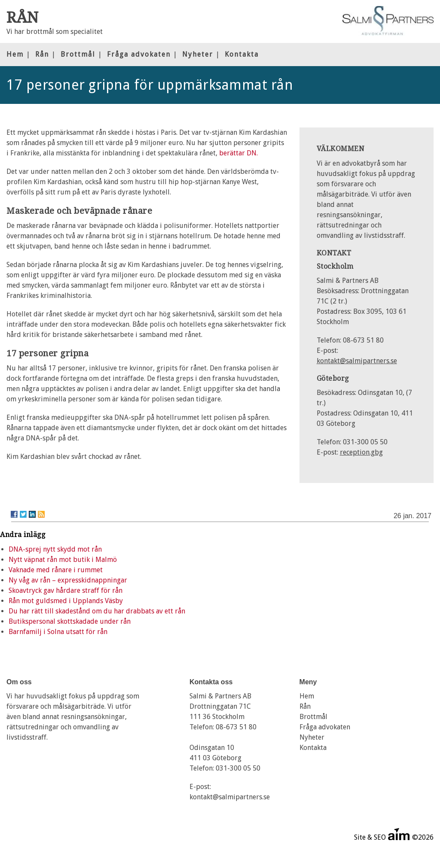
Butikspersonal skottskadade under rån (70, 621)
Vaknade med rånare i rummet (56, 570)
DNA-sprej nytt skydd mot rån (55, 549)
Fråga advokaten (139, 54)
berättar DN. (238, 153)
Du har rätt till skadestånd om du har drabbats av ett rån (97, 611)
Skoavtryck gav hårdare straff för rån (66, 590)
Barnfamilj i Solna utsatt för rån (58, 632)
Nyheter (198, 54)
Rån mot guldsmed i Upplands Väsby (66, 601)
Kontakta (242, 54)
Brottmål (78, 54)
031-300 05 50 (238, 768)
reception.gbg (361, 452)
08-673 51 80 (236, 727)
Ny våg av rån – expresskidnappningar (68, 580)
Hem (15, 54)
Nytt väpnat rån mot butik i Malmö (63, 560)
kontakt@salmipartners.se (357, 361)
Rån (42, 54)
